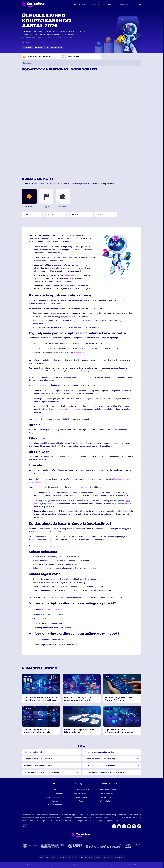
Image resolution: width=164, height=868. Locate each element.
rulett (128, 501)
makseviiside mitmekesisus (51, 609)
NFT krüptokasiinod (108, 793)
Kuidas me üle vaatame (55, 797)
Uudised (138, 4)
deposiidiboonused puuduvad (71, 409)
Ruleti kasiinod (82, 797)
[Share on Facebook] (39, 48)
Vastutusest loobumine (82, 865)
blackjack (38, 504)
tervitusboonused (81, 353)
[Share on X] (27, 48)
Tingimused (101, 865)
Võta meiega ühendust (55, 793)
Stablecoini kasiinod (108, 797)
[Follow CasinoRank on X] (124, 826)
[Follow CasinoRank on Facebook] (114, 826)
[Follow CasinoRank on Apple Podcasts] (139, 826)
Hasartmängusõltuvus (35, 865)
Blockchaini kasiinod (108, 790)
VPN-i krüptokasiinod (108, 801)
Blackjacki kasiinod (82, 793)
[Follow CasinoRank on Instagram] (119, 826)
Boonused (124, 4)
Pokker (82, 801)
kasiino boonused (72, 275)
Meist (55, 790)
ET (25, 826)
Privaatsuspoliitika (55, 805)
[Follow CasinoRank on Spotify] (134, 826)
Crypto (96, 4)
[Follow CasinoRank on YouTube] (129, 826)
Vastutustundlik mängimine (58, 865)
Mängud (109, 4)
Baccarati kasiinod (82, 790)
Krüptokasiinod (80, 4)
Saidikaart (132, 865)
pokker (48, 504)
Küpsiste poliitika (117, 865)
